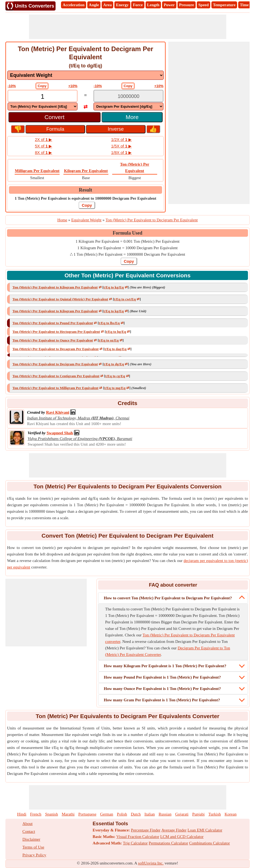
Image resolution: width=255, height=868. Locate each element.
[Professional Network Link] (58, 412)
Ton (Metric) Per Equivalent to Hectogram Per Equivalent (56, 332)
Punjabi (198, 814)
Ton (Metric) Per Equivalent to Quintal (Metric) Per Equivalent (60, 299)
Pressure (187, 5)
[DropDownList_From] (43, 106)
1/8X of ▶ (121, 152)
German (106, 814)
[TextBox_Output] (128, 96)
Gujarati (182, 814)
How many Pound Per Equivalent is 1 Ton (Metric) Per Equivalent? (162, 677)
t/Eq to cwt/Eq (125, 299)
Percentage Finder (146, 830)
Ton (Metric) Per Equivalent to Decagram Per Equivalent (56, 349)
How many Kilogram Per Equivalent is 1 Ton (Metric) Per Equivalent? (165, 666)
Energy (122, 5)
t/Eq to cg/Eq (115, 376)
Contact (29, 831)
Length (153, 5)
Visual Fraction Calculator (138, 837)
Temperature (224, 5)
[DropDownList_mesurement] (85, 75)
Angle (94, 5)
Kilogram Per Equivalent (86, 171)
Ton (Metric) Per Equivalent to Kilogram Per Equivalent (55, 287)
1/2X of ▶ (121, 139)
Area (107, 5)
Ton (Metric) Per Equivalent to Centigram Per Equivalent (56, 376)
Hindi (22, 814)
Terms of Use (33, 847)
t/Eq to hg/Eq (116, 332)
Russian (165, 814)
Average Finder (174, 830)
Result (85, 190)
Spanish (51, 814)
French (36, 814)
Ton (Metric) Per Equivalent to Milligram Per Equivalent (55, 388)
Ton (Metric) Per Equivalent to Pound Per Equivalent (53, 323)
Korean (231, 814)
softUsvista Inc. (151, 863)
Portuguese (87, 814)
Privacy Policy (34, 855)
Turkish (215, 814)
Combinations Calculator (209, 843)
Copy (42, 86)
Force (138, 5)
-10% (12, 86)
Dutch (136, 814)
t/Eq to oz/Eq (109, 340)
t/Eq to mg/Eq (115, 388)
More (132, 117)
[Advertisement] (128, 27)
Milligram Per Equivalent (37, 171)
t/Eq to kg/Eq (114, 287)
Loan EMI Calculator (205, 830)
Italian (150, 814)
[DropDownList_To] (128, 106)
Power (169, 5)
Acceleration (74, 5)
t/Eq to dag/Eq (116, 349)
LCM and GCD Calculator (182, 837)
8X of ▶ (44, 152)
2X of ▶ (44, 139)
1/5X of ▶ (121, 146)
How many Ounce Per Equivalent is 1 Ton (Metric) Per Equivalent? (162, 689)
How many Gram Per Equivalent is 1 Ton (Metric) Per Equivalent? (162, 700)
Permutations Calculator (168, 843)
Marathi (68, 814)
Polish (122, 814)
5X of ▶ (44, 146)
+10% (73, 86)
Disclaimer (31, 839)
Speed (204, 5)
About (28, 824)
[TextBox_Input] (43, 96)
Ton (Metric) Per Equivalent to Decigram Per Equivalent (55, 364)
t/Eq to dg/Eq (114, 364)
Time (244, 5)
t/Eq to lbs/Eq (109, 323)
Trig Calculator (135, 843)
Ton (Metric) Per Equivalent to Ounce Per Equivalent (53, 340)
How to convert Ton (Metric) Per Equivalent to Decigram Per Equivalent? (168, 598)
